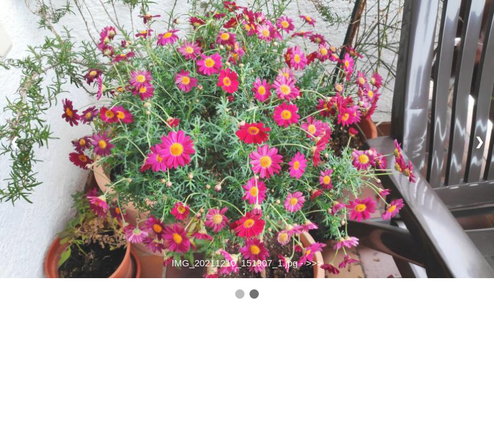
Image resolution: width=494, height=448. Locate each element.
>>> (314, 263)
